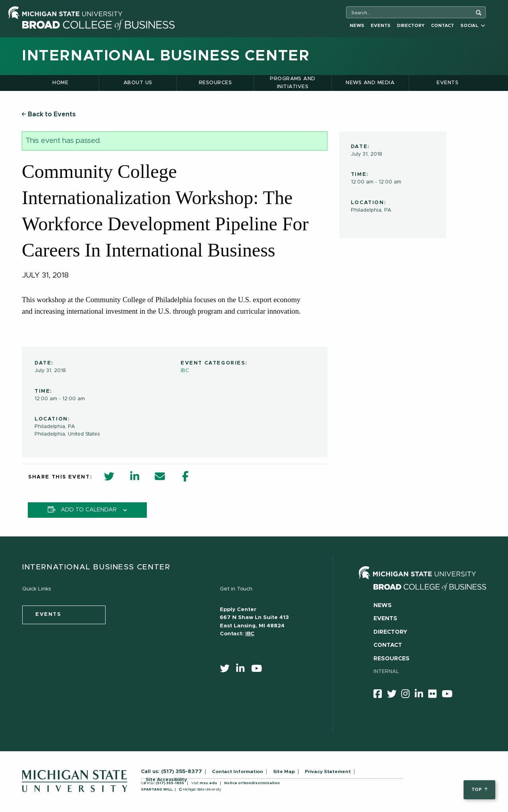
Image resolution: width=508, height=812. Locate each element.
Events (381, 26)
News (357, 26)
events (48, 614)
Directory (411, 26)
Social (473, 26)
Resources (215, 83)
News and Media (370, 83)
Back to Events (49, 114)
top (479, 790)
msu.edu (208, 783)
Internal (386, 672)
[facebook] (380, 695)
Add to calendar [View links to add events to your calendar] (89, 510)
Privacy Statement (328, 771)
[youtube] (259, 670)
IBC (185, 371)
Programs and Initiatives (293, 83)
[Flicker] (435, 695)
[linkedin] (243, 670)
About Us (138, 83)
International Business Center (166, 56)
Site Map (284, 771)
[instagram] (408, 695)
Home (60, 83)
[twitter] (227, 670)
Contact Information (238, 771)
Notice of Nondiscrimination (252, 783)
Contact (443, 26)
